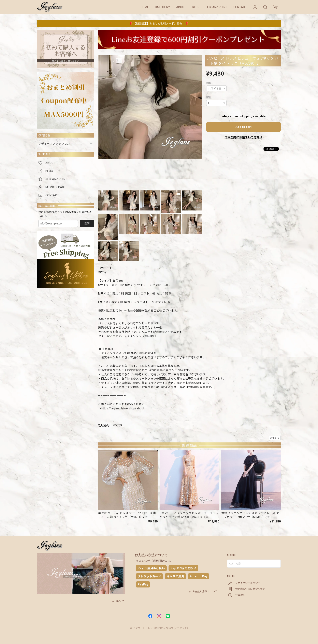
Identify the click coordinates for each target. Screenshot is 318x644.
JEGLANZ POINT (216, 7)
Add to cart (243, 127)
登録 (87, 223)
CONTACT (240, 7)
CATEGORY (163, 7)
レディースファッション (54, 144)
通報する (275, 438)
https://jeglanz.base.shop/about (123, 408)
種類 (209, 83)
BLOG (196, 7)
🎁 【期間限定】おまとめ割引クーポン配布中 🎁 (159, 24)
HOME (145, 7)
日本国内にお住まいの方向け (243, 137)
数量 (209, 97)
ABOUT (181, 7)
